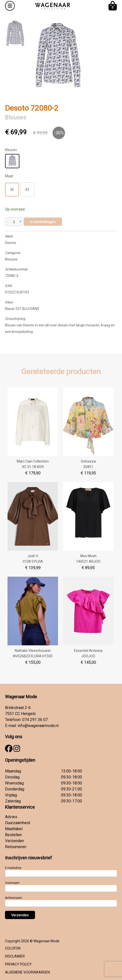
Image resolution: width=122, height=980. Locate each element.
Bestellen (13, 835)
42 (27, 190)
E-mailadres (13, 868)
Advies (11, 817)
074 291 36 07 (35, 720)
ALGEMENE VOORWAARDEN (27, 972)
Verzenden (14, 841)
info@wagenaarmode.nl (38, 726)
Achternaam (14, 898)
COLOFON (13, 948)
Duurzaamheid (17, 823)
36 (12, 190)
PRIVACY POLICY (18, 964)
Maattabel (14, 829)
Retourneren (16, 847)
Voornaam (12, 883)
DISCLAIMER (15, 956)
